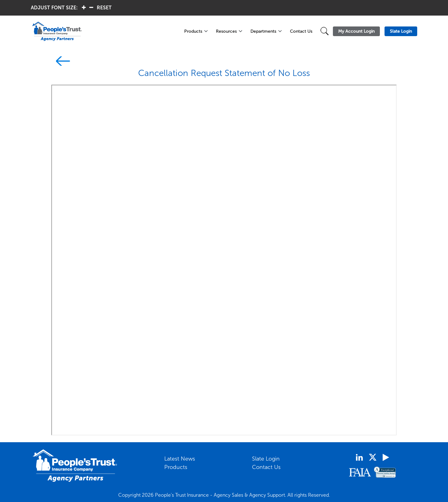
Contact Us (301, 31)
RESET (104, 8)
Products (193, 31)
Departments (263, 31)
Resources (226, 31)
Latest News (180, 459)
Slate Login (266, 459)
